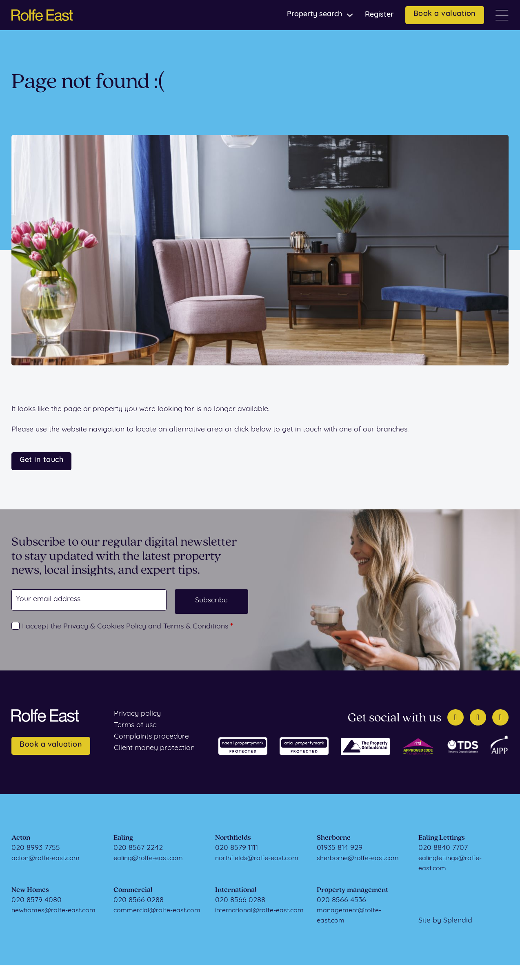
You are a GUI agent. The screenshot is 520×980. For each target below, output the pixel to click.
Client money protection (154, 748)
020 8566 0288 (139, 900)
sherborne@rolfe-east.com (358, 858)
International (236, 890)
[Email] (89, 600)
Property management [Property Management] (352, 890)
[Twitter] (456, 717)
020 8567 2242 (138, 848)
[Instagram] (500, 717)
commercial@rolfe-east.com (157, 911)
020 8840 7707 (443, 848)
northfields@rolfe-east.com (257, 858)
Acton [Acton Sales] (21, 838)
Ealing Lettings (442, 838)
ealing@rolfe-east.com (148, 858)
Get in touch (41, 460)
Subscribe (211, 601)
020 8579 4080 (37, 900)
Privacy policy (137, 714)
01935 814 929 (340, 848)
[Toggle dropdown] (350, 15)
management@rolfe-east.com (349, 916)
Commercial (133, 890)
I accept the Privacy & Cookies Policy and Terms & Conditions (127, 627)
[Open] (502, 15)
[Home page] (42, 15)
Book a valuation (445, 14)
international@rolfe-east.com (259, 911)
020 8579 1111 (237, 848)
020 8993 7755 (36, 848)
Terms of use (135, 725)
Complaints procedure (151, 737)
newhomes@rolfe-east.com (53, 911)
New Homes (30, 890)
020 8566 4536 (341, 900)
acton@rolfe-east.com (46, 858)
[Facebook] (478, 717)
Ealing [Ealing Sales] (123, 838)
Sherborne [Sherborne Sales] (334, 838)
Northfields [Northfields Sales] (233, 838)
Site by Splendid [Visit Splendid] (445, 921)
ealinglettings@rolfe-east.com (450, 864)
